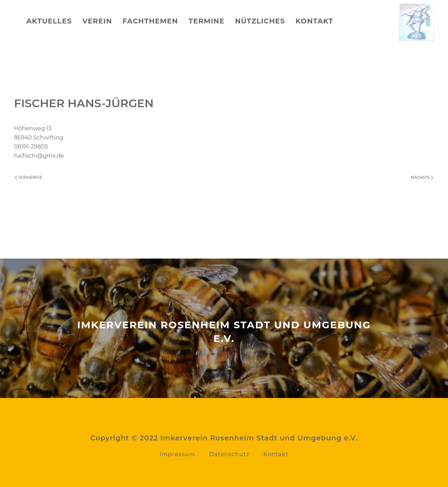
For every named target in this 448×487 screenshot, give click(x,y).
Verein (97, 21)
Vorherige (28, 177)
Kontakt (314, 21)
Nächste (422, 177)
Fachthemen (150, 21)
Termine (207, 21)
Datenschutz (229, 454)
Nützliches (260, 21)
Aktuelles (49, 21)
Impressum (177, 454)
